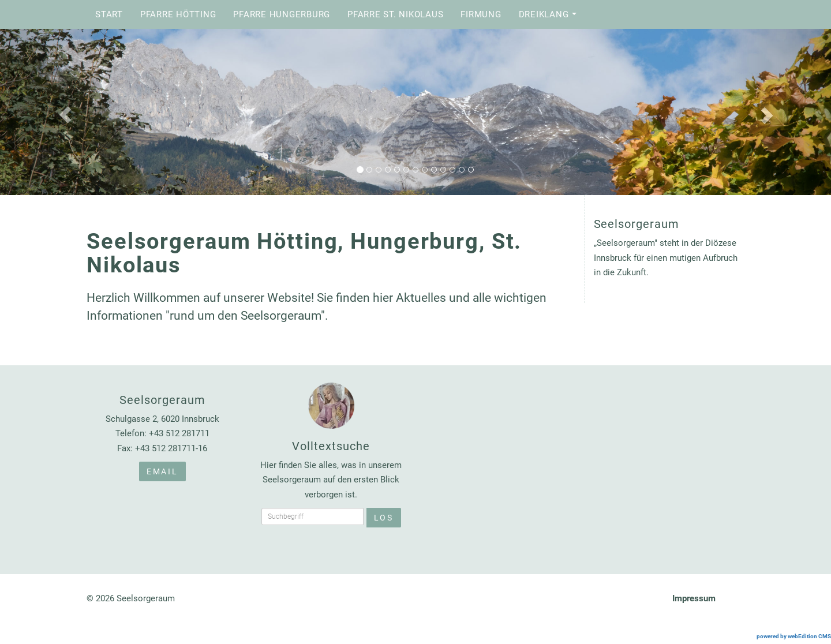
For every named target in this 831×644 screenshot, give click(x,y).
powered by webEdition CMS (794, 636)
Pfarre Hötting (178, 14)
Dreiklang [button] (551, 18)
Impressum (694, 598)
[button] (62, 112)
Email (162, 471)
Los (384, 518)
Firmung (481, 14)
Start (109, 14)
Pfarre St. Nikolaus (395, 14)
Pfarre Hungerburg (282, 14)
